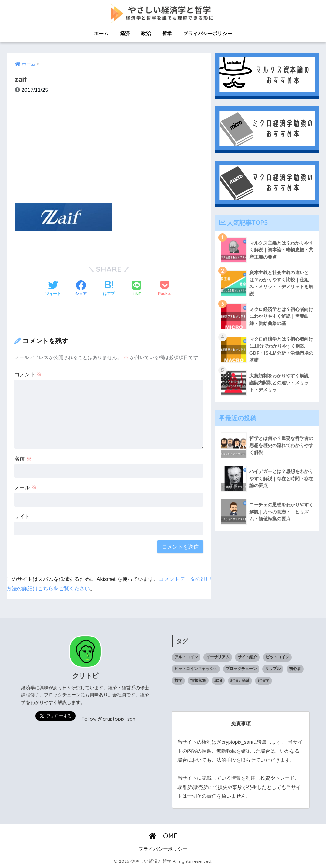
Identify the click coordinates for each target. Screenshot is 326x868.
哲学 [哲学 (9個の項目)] (178, 680)
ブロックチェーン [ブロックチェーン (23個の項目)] (241, 669)
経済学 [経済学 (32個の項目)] (263, 680)
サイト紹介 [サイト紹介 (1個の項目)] (247, 657)
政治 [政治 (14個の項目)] (218, 680)
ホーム (101, 33)
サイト (22, 516)
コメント (28, 374)
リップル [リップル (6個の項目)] (273, 669)
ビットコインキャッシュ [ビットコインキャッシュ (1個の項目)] (196, 669)
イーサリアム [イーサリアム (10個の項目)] (218, 657)
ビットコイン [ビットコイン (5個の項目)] (277, 657)
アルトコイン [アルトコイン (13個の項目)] (186, 657)
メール (26, 487)
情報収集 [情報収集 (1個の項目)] (198, 680)
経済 (125, 33)
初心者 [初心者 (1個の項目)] (295, 669)
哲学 (167, 33)
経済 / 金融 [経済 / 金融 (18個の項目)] (240, 680)
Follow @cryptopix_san (109, 719)
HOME (163, 836)
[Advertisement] (109, 152)
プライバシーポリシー (208, 33)
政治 (146, 33)
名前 (23, 459)
